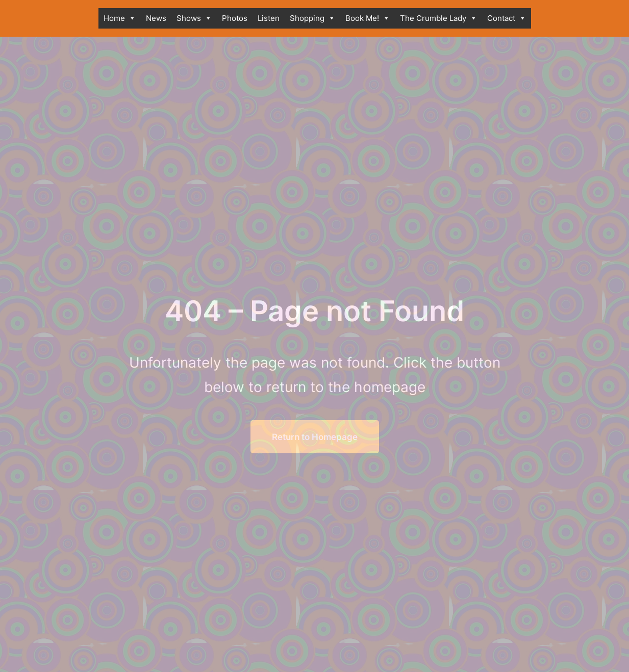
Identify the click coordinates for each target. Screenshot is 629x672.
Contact (507, 18)
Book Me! (368, 18)
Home (120, 18)
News (156, 18)
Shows (194, 18)
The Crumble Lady (438, 18)
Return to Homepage (315, 437)
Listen (269, 18)
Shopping (312, 18)
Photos (235, 18)
